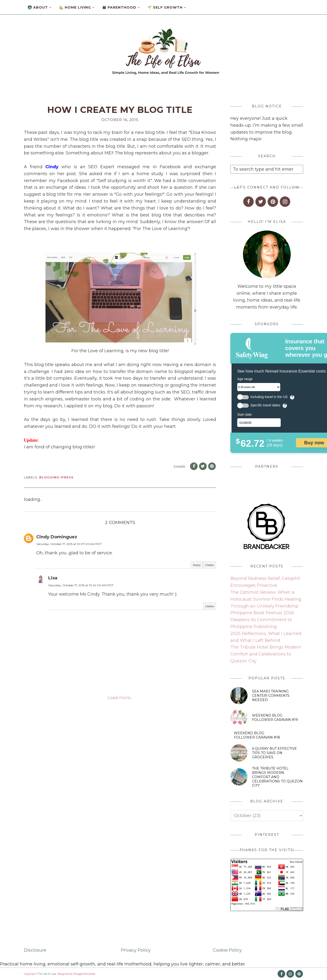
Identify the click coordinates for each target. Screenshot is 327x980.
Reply (197, 565)
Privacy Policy (136, 950)
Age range (245, 379)
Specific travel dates (265, 405)
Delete (210, 565)
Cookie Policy (227, 950)
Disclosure (35, 950)
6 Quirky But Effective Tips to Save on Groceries (274, 753)
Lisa (53, 578)
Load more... (120, 698)
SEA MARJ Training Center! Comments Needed (271, 696)
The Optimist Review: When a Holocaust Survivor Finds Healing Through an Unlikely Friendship (266, 599)
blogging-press (56, 477)
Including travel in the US (269, 397)
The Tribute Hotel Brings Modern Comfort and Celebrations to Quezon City (266, 654)
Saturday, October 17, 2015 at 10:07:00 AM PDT (69, 544)
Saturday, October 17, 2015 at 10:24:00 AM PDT (81, 585)
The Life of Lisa (46, 974)
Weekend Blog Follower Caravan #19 (275, 718)
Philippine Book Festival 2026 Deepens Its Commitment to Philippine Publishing (262, 620)
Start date (245, 414)
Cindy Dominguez (57, 537)
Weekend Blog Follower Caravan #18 (257, 735)
